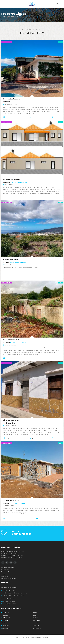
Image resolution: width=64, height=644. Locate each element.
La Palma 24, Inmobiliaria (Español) (12, 555)
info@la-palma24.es (12, 553)
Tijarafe (35, 615)
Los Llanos (5, 613)
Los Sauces (36, 620)
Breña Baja (5, 626)
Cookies (4, 574)
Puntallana (5, 623)
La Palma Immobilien (8, 568)
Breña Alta (36, 626)
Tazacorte (5, 615)
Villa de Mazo (6, 628)
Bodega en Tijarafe (11, 500)
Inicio (5, 17)
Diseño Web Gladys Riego (41, 637)
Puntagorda (5, 618)
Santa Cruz (36, 623)
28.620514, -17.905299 (18, 596)
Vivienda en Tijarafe (11, 420)
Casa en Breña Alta (11, 340)
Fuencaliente (36, 628)
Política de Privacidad (8, 572)
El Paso (35, 613)
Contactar (52, 641)
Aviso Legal (5, 576)
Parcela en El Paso (10, 259)
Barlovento (5, 620)
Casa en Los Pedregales (13, 99)
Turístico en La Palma (12, 179)
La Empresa (5, 570)
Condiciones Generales (9, 578)
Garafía (35, 618)
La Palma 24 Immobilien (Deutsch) (12, 558)
